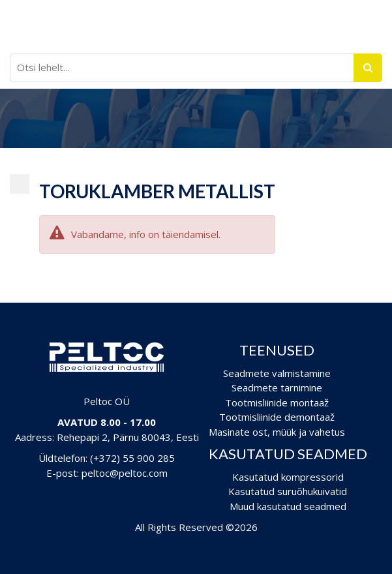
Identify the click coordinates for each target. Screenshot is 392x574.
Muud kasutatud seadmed (288, 506)
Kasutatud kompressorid (288, 477)
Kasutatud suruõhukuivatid (288, 491)
